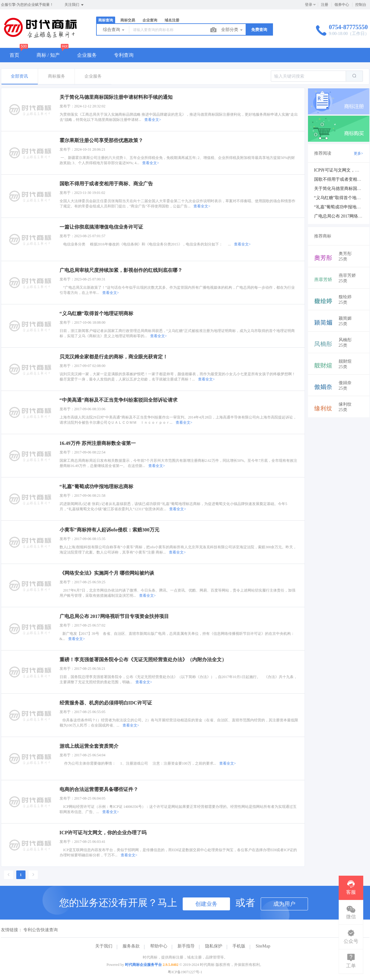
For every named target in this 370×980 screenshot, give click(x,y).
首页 (14, 55)
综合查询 (114, 30)
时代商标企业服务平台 (143, 965)
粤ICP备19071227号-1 (185, 972)
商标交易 (128, 20)
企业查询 (150, 20)
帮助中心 (159, 946)
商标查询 (106, 20)
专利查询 (124, 55)
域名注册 (172, 20)
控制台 (361, 5)
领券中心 (342, 5)
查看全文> (153, 120)
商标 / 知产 (48, 55)
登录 (309, 5)
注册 (325, 5)
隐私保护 (214, 946)
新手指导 (186, 946)
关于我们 (104, 946)
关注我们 (74, 5)
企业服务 (87, 55)
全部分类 (232, 30)
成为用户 (284, 904)
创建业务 (206, 904)
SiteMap (263, 946)
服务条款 (131, 946)
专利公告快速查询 (41, 930)
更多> (358, 153)
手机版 (239, 946)
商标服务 (56, 76)
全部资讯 (19, 76)
